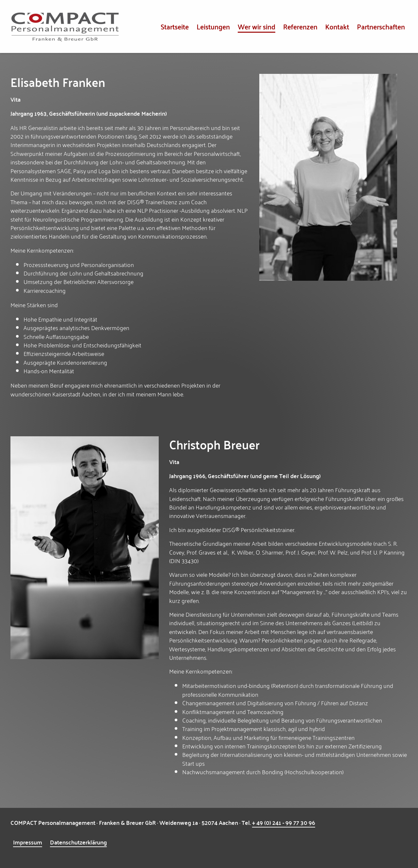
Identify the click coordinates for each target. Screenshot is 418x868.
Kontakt (337, 26)
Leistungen (213, 26)
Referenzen (300, 26)
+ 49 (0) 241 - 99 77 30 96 (284, 822)
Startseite (175, 26)
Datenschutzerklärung (78, 842)
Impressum (28, 842)
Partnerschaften (381, 26)
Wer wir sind (257, 26)
